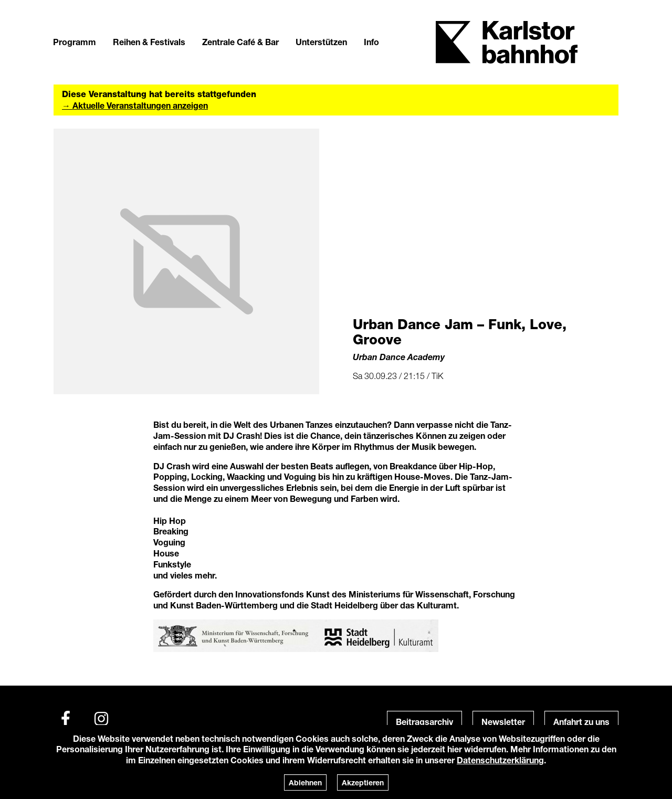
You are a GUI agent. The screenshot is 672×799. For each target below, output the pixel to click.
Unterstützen (321, 42)
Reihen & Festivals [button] (149, 42)
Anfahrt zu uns (581, 722)
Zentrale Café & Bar (240, 42)
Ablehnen (305, 782)
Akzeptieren (363, 782)
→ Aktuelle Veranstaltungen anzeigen (135, 105)
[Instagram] (101, 719)
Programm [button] (75, 42)
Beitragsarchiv (424, 722)
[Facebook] (66, 719)
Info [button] (371, 42)
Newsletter (503, 722)
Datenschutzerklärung (500, 760)
